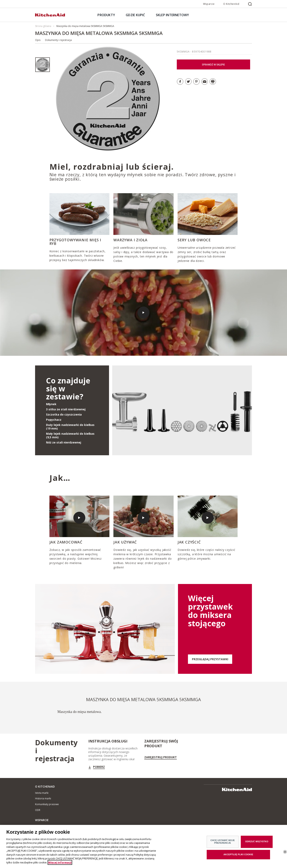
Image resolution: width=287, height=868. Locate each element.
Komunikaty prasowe (47, 804)
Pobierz (99, 767)
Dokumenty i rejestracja (58, 40)
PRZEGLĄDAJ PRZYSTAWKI (210, 659)
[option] (43, 65)
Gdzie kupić (42, 826)
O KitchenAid (231, 4)
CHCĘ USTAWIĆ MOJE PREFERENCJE (223, 845)
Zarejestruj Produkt (161, 757)
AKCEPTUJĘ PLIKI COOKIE (238, 857)
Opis (38, 40)
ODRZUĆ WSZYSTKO (257, 844)
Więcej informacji (60, 865)
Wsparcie (209, 4)
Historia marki (43, 798)
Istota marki (42, 793)
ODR (38, 810)
